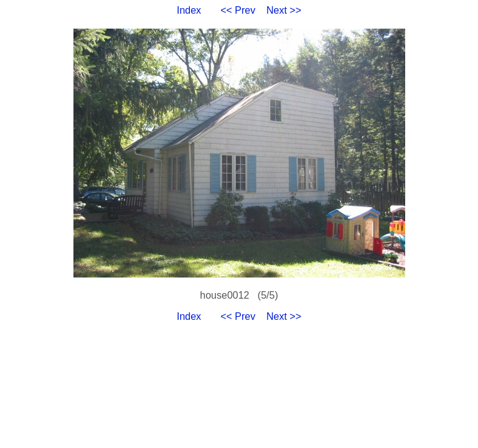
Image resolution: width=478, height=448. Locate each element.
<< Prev (238, 10)
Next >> (284, 10)
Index (189, 10)
